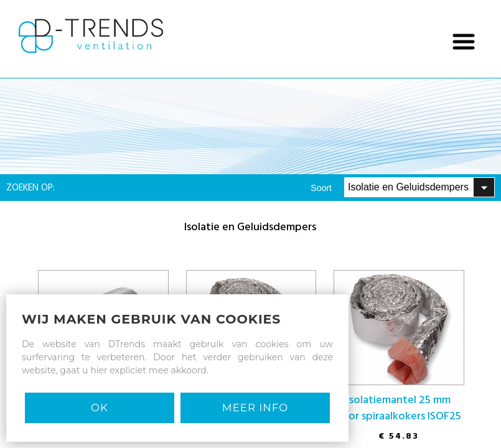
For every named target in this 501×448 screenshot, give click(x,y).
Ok (100, 408)
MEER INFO (255, 408)
